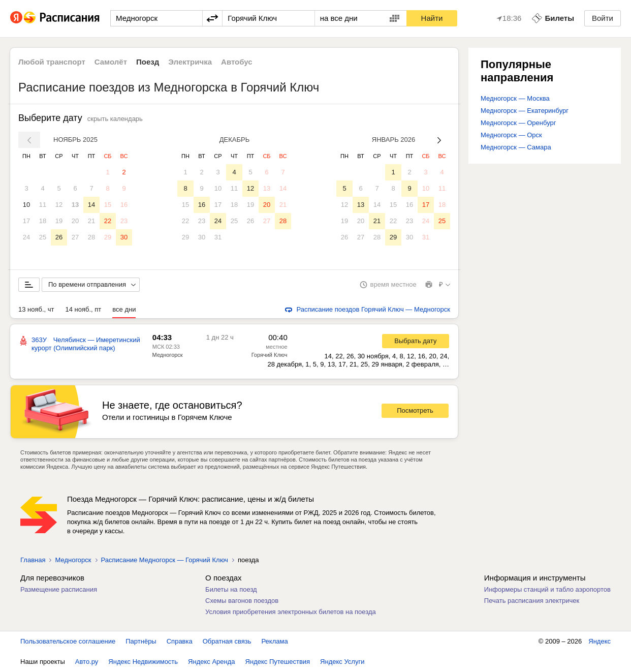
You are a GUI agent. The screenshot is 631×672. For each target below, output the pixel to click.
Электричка (190, 62)
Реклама (275, 641)
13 (75, 205)
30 (124, 237)
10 (26, 205)
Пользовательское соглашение (68, 641)
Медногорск (168, 355)
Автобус (237, 62)
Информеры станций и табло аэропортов (547, 589)
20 (75, 221)
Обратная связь (227, 641)
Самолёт (111, 62)
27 (75, 237)
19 (59, 221)
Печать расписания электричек (532, 601)
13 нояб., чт (36, 309)
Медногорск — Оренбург (518, 123)
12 (59, 205)
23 (124, 221)
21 (91, 221)
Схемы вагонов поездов (242, 601)
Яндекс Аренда (211, 662)
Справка (180, 641)
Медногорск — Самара (516, 147)
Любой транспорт (52, 62)
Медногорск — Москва (515, 98)
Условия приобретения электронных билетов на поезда (291, 612)
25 (43, 237)
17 (26, 221)
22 (108, 221)
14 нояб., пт (84, 309)
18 (43, 221)
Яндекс (600, 641)
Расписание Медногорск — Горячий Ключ (165, 560)
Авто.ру (87, 662)
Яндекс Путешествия (278, 662)
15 (108, 205)
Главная (33, 560)
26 (59, 237)
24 (26, 237)
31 (218, 237)
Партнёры (141, 641)
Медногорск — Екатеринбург (525, 111)
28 (91, 237)
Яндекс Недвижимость (143, 662)
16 (124, 205)
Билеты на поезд (231, 589)
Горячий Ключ (270, 355)
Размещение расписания (59, 589)
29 (108, 237)
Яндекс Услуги (342, 662)
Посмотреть (415, 410)
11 (43, 205)
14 (91, 205)
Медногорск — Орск (511, 135)
